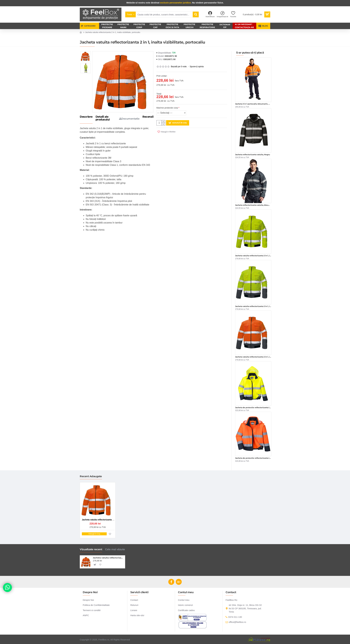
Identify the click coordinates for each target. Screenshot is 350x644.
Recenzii (148, 117)
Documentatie (129, 119)
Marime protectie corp (167, 108)
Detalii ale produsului (103, 118)
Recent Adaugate (91, 476)
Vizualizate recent (91, 549)
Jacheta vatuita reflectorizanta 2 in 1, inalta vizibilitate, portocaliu (108, 558)
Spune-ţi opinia (197, 66)
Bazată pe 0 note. (179, 66)
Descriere (86, 117)
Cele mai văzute (115, 549)
